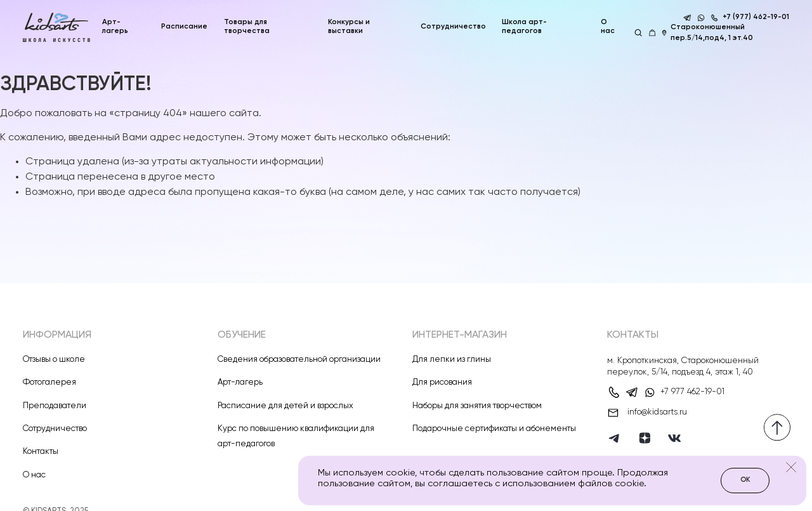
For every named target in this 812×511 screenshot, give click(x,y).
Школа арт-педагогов (524, 26)
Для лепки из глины (452, 360)
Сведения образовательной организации (299, 360)
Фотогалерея (49, 382)
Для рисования (442, 382)
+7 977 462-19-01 (692, 392)
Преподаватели (55, 406)
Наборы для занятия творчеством (477, 406)
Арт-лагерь (240, 382)
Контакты (41, 452)
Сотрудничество (55, 429)
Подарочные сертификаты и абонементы (494, 429)
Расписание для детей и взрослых (285, 406)
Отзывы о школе (54, 360)
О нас (608, 26)
